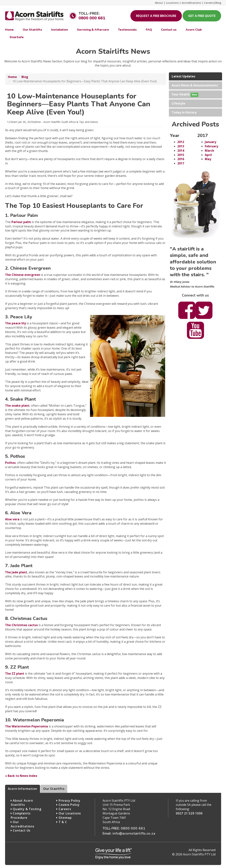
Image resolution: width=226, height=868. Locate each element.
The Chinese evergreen (23, 275)
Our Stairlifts (54, 789)
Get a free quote (202, 16)
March (209, 151)
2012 (181, 142)
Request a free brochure (156, 16)
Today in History (184, 112)
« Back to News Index (21, 776)
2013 (181, 146)
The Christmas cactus (21, 625)
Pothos (10, 463)
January (211, 142)
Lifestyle (178, 103)
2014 (181, 151)
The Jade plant (16, 572)
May (208, 159)
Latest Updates (183, 76)
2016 (181, 159)
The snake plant (17, 406)
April (208, 155)
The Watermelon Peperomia (26, 726)
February (211, 146)
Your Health (185, 95)
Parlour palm (21, 222)
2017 (181, 163)
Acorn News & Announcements (195, 85)
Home (12, 77)
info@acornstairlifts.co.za (134, 833)
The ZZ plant (15, 674)
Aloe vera (12, 519)
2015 (181, 155)
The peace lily (15, 323)
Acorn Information (23, 789)
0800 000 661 (92, 18)
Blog (25, 77)
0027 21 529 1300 (189, 813)
